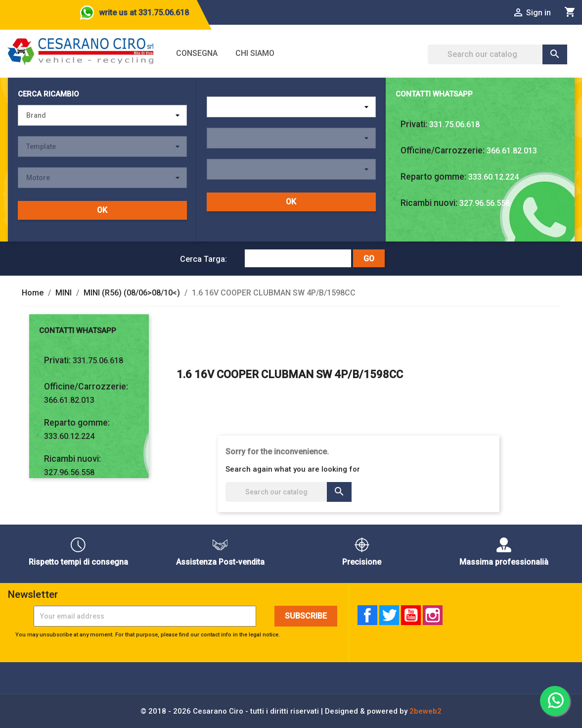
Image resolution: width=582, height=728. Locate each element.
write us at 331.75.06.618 (144, 13)
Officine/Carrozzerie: (443, 150)
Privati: (414, 124)
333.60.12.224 (493, 177)
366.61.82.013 (512, 151)
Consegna (197, 53)
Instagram (433, 615)
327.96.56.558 (485, 203)
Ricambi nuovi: (429, 203)
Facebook (367, 615)
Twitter (389, 615)
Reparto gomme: (433, 177)
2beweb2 (425, 711)
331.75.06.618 (454, 124)
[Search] (497, 54)
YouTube (411, 615)
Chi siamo (255, 53)
